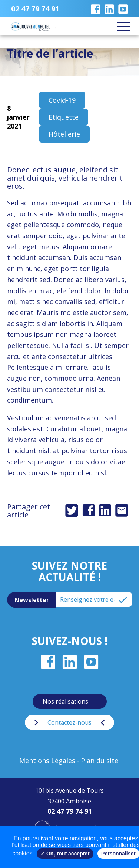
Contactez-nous (69, 722)
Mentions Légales (47, 761)
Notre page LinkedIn (109, 9)
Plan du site (100, 761)
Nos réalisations (65, 701)
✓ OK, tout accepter (65, 854)
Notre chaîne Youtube (123, 9)
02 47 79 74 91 (35, 9)
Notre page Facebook (96, 9)
